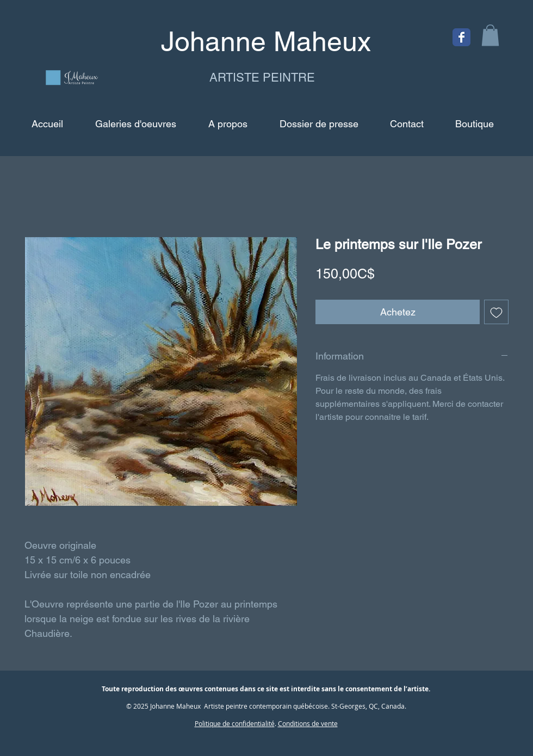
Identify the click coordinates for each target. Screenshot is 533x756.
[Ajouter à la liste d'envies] (496, 312)
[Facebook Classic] (461, 37)
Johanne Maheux (175, 706)
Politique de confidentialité (235, 723)
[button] (490, 35)
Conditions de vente (308, 723)
